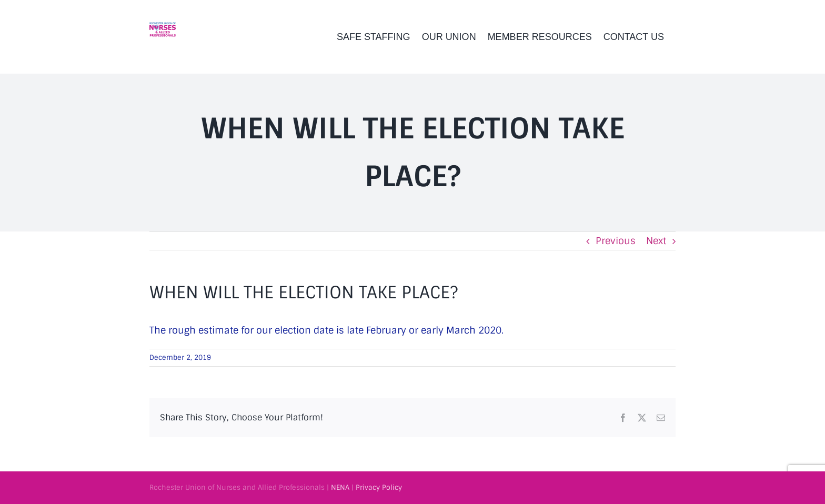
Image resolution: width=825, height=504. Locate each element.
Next (656, 241)
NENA (340, 487)
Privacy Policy (379, 487)
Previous (616, 241)
